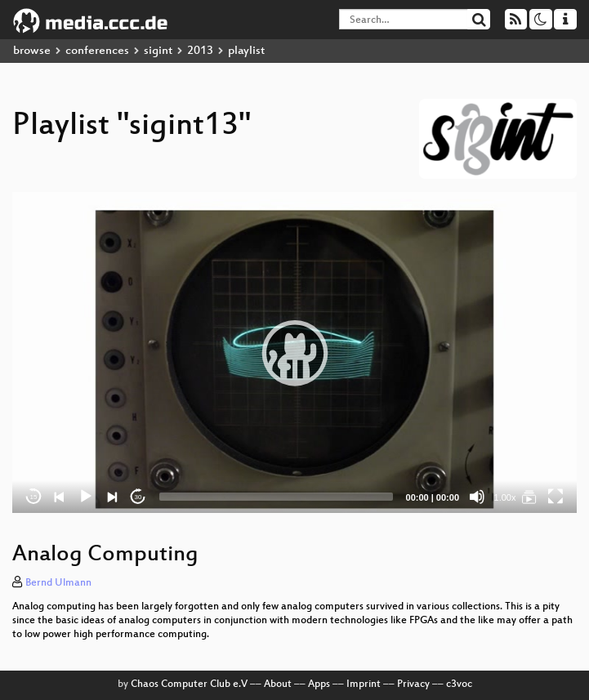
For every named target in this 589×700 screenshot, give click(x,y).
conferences (97, 51)
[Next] (112, 497)
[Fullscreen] (556, 497)
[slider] (276, 497)
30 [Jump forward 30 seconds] (138, 497)
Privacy (413, 684)
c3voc (459, 684)
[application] (294, 352)
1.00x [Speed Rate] (505, 497)
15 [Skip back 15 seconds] (34, 497)
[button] (295, 353)
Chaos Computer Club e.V (189, 684)
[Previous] (60, 497)
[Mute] (477, 497)
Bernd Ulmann (58, 583)
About (278, 684)
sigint (158, 51)
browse (32, 51)
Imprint (364, 684)
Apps (319, 684)
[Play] (86, 497)
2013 (200, 51)
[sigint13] (529, 497)
